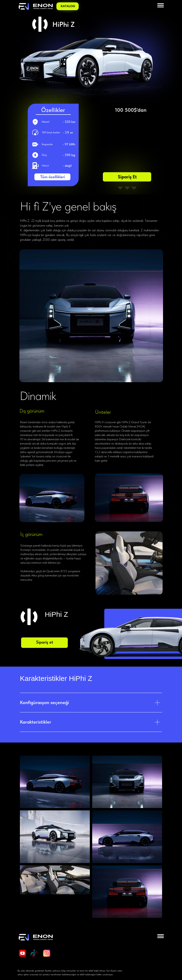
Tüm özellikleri (53, 177)
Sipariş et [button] (127, 177)
